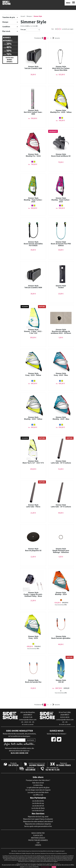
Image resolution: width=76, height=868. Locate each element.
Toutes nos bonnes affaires (10, 60)
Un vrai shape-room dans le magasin (38, 790)
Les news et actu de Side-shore (38, 792)
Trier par (23, 29)
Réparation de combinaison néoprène (38, 824)
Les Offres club (38, 795)
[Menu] (70, 3)
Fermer (54, 867)
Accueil (23, 16)
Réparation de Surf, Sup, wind (38, 817)
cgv (38, 843)
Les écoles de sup (38, 803)
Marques (29, 16)
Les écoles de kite (38, 801)
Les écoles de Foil (38, 806)
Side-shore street (38, 783)
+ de (7, 44)
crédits (38, 845)
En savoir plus (45, 867)
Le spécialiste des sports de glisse (38, 788)
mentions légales (38, 838)
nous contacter (38, 833)
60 (58, 29)
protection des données (38, 840)
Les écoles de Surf (38, 811)
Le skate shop (38, 785)
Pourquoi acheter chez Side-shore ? (38, 780)
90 (61, 29)
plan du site (38, 835)
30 (56, 29)
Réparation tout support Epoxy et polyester (38, 819)
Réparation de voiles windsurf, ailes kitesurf (38, 821)
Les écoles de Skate (38, 808)
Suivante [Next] (56, 38)
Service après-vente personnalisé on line (38, 826)
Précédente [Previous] (39, 38)
